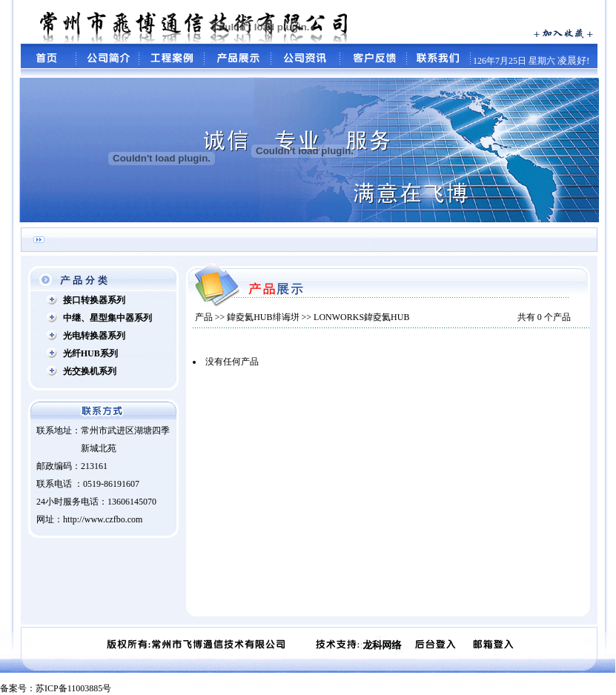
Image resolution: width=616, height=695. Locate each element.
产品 (204, 317)
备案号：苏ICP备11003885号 (56, 688)
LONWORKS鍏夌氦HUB (361, 317)
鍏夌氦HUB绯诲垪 (263, 317)
